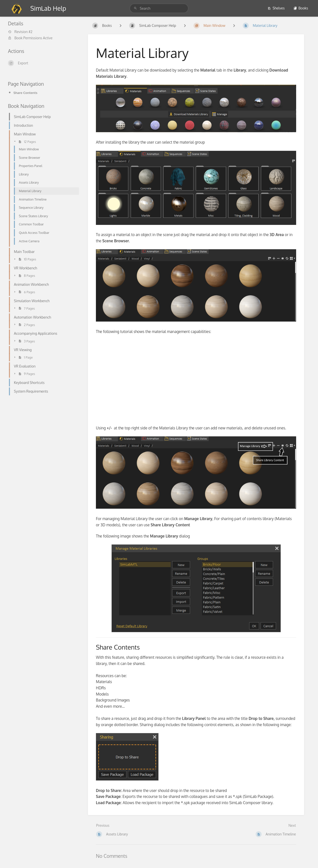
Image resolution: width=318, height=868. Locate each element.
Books (301, 8)
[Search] (136, 8)
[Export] (42, 63)
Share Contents (25, 93)
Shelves (276, 8)
